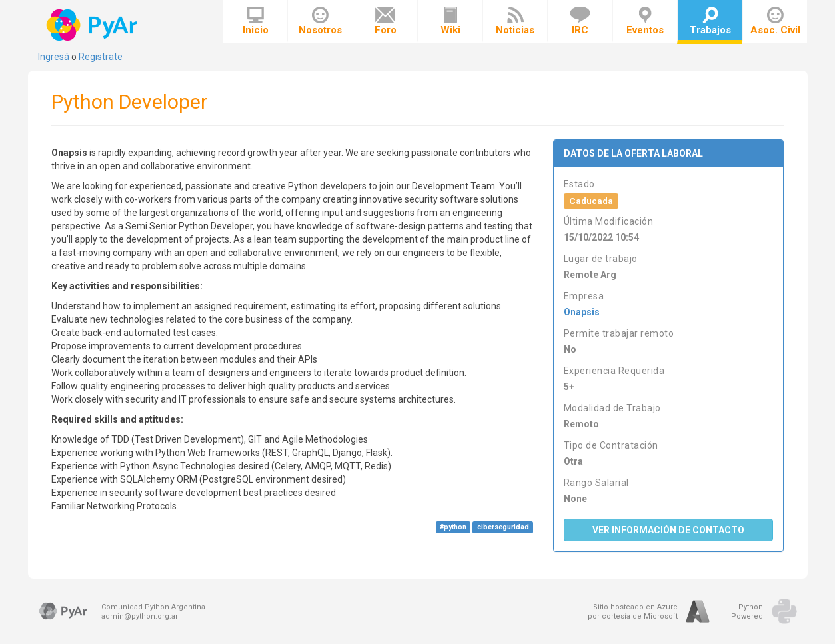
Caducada (591, 201)
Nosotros (320, 21)
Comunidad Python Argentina (153, 607)
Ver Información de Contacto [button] (668, 530)
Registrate (101, 57)
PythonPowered (747, 612)
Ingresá (54, 57)
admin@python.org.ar (140, 616)
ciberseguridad (503, 527)
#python (453, 527)
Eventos (645, 21)
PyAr (93, 25)
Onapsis (582, 312)
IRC (580, 21)
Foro (386, 21)
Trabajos (710, 21)
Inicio (256, 21)
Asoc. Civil (775, 21)
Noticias (515, 21)
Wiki (450, 21)
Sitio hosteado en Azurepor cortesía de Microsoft (633, 612)
